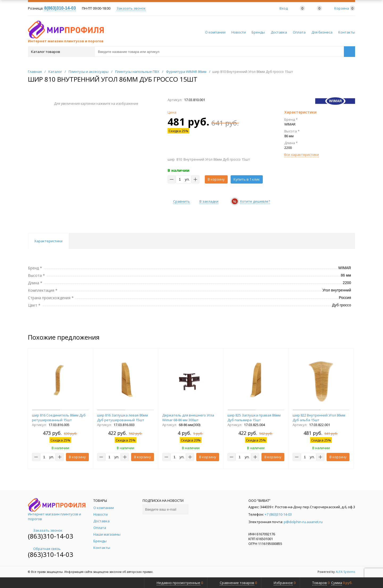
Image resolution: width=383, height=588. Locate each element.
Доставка (279, 32)
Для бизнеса (322, 32)
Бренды (258, 32)
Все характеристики (302, 155)
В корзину (216, 179)
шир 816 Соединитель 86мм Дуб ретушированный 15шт (59, 418)
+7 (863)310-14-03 (278, 514)
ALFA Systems (345, 572)
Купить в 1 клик (247, 179)
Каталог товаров (61, 52)
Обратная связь (44, 549)
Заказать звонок (131, 8)
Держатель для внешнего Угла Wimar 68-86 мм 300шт (188, 418)
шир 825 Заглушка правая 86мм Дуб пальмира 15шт (254, 418)
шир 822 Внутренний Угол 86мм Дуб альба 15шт (319, 418)
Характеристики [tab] (48, 241)
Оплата (299, 32)
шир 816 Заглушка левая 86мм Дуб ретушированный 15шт (122, 418)
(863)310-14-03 (51, 536)
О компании (215, 32)
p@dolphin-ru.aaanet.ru (303, 522)
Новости (239, 32)
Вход (284, 8)
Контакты (347, 32)
